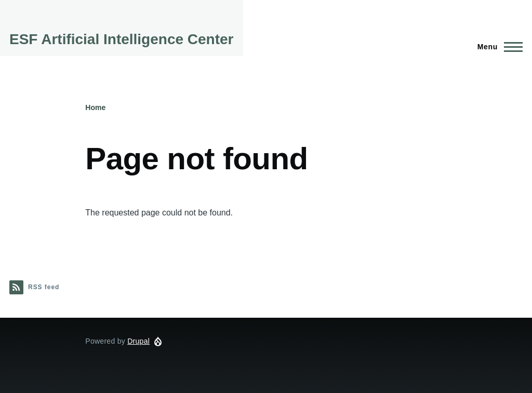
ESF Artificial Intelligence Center (122, 39)
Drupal (138, 341)
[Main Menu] (497, 47)
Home (95, 107)
